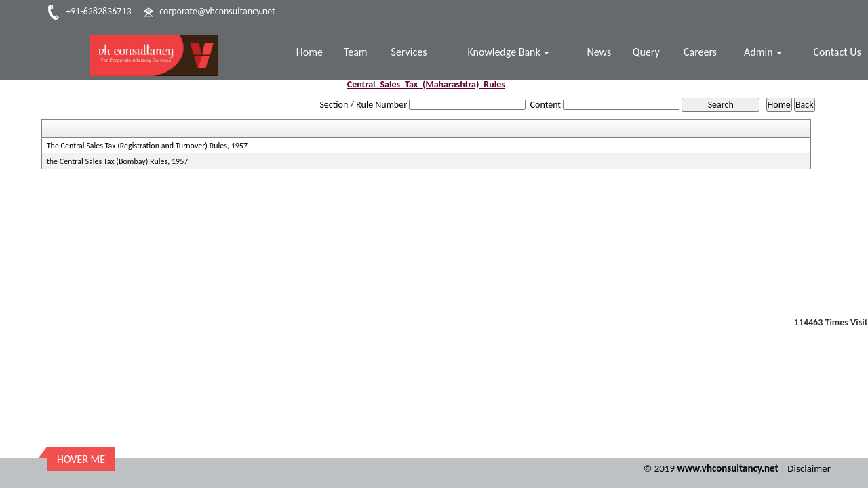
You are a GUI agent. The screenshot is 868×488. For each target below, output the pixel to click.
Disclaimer (809, 468)
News (599, 52)
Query (646, 52)
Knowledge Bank (508, 52)
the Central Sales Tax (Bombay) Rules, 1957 (118, 161)
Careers (700, 52)
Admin (763, 52)
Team (356, 52)
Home (310, 52)
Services (409, 52)
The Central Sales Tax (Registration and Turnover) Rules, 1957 (147, 146)
